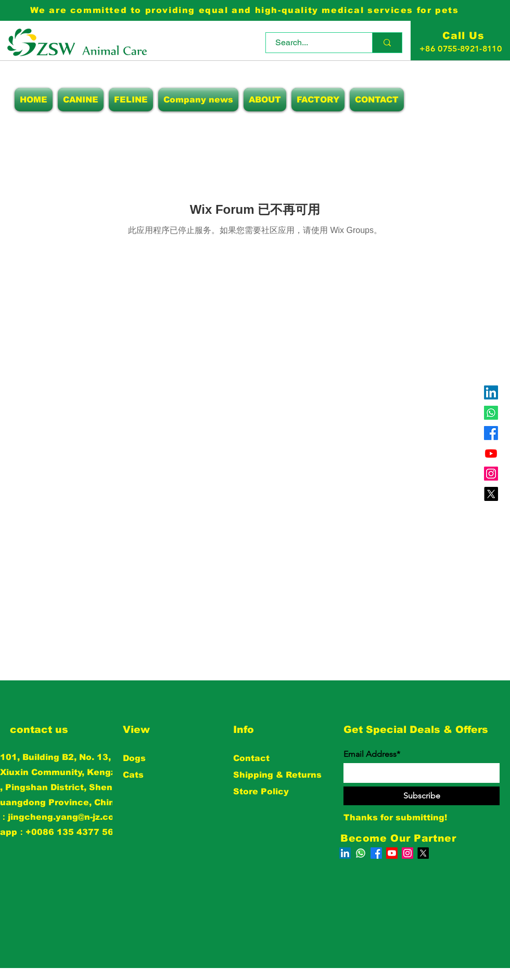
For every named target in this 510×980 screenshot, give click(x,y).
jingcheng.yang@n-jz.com (65, 817)
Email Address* (372, 754)
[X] (491, 494)
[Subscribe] (422, 796)
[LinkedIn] (491, 392)
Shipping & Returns (277, 775)
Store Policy (261, 791)
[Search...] (313, 43)
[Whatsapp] (491, 413)
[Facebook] (491, 433)
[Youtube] (491, 453)
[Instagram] (491, 474)
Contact (251, 758)
